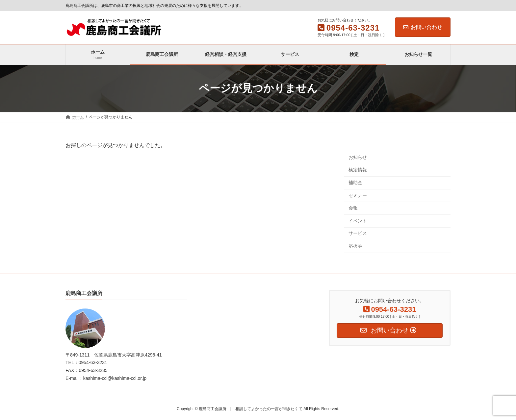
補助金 (355, 183)
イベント (358, 220)
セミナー (358, 195)
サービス (358, 233)
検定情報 (358, 170)
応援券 (355, 246)
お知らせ (358, 157)
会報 (353, 208)
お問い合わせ (423, 27)
